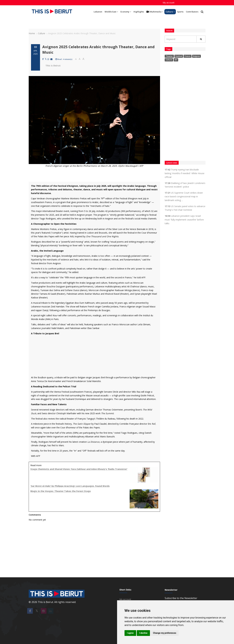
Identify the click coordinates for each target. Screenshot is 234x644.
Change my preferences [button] (165, 633)
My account (169, 3)
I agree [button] (130, 633)
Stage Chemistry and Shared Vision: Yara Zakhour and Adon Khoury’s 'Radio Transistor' (79, 469)
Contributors (192, 12)
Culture (170, 12)
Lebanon (98, 12)
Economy (126, 12)
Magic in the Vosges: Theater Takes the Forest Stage (61, 491)
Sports (180, 12)
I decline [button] (143, 633)
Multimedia (155, 12)
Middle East (111, 12)
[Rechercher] (201, 39)
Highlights (139, 12)
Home (32, 33)
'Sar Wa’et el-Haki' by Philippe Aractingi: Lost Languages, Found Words (70, 486)
